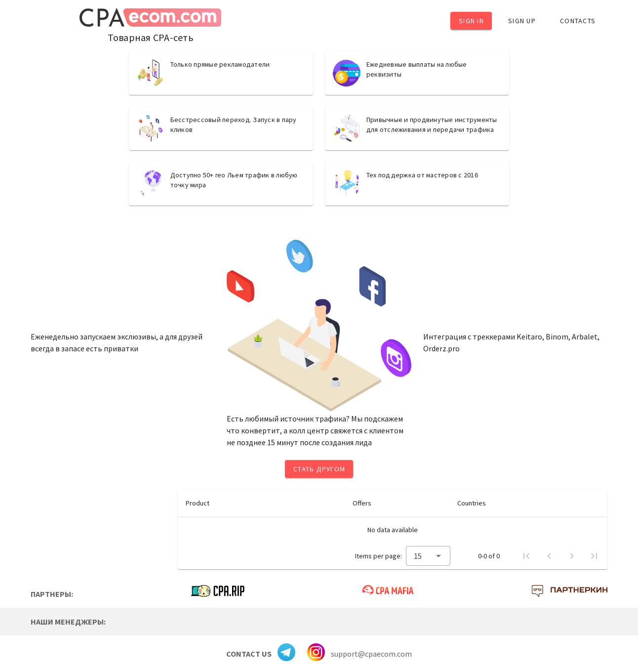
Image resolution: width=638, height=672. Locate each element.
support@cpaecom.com (371, 654)
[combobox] (428, 556)
